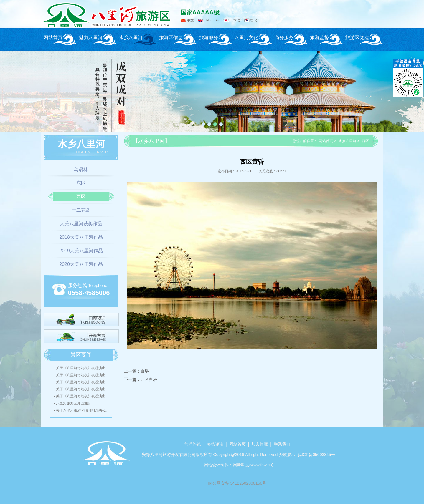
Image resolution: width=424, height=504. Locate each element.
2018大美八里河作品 (81, 237)
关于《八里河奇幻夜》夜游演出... (82, 368)
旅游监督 (319, 38)
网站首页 (53, 38)
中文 (190, 20)
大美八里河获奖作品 (81, 224)
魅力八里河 (91, 38)
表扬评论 (215, 444)
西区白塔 (149, 379)
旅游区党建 (357, 38)
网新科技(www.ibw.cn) (253, 465)
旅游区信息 (171, 38)
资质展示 (287, 455)
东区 (81, 183)
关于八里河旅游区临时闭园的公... (82, 410)
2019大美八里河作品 (81, 251)
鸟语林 (81, 169)
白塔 (145, 371)
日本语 (235, 20)
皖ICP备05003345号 (316, 455)
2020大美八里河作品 (81, 264)
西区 (81, 197)
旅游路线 (193, 444)
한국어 (255, 20)
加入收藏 (260, 444)
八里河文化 (246, 38)
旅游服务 (209, 38)
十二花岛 (81, 210)
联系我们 (282, 444)
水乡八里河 (131, 38)
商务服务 (284, 38)
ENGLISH (212, 20)
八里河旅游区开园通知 (74, 403)
